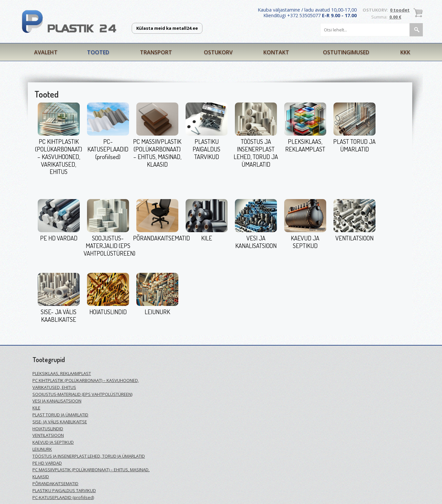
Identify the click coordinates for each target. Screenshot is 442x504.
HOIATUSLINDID (108, 312)
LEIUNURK (157, 312)
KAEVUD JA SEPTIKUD (305, 242)
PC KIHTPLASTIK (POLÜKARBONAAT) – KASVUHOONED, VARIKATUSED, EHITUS (59, 156)
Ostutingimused (346, 52)
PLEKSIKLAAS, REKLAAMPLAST (305, 145)
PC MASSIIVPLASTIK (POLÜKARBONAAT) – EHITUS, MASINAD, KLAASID (157, 153)
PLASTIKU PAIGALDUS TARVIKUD (206, 149)
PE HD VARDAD (59, 238)
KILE (207, 238)
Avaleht (46, 52)
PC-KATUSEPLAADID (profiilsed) (108, 149)
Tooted (98, 52)
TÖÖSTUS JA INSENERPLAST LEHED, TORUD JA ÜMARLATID (256, 153)
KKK (405, 52)
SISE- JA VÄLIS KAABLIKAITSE (59, 315)
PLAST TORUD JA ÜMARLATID (354, 145)
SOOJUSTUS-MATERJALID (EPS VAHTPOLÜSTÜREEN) (110, 246)
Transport (156, 52)
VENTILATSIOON (354, 238)
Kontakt (276, 52)
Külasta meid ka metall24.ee (167, 28)
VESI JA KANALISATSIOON (256, 242)
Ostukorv (218, 52)
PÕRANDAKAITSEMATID (161, 238)
